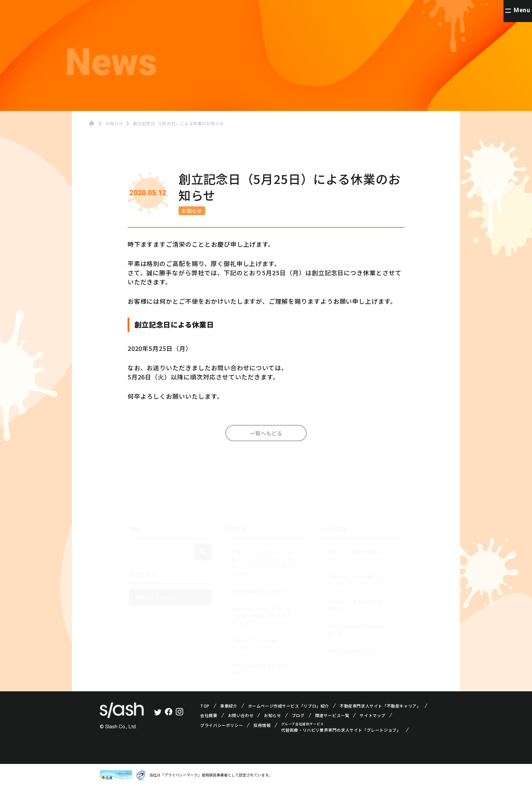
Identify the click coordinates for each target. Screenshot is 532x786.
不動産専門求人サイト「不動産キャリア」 (380, 706)
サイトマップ (373, 715)
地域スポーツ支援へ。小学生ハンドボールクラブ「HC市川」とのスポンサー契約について (263, 560)
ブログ (298, 715)
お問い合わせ (241, 715)
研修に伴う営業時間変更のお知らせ (357, 602)
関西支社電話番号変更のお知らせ (262, 666)
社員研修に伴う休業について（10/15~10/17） (262, 641)
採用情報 (262, 725)
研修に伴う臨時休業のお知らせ (357, 553)
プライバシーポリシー (222, 725)
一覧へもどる (266, 436)
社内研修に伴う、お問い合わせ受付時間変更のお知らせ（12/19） (262, 613)
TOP (205, 706)
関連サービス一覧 (332, 715)
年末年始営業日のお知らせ (262, 588)
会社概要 (209, 715)
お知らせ (192, 211)
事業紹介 (229, 706)
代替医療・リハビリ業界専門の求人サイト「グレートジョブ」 (341, 730)
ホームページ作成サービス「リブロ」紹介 (289, 706)
